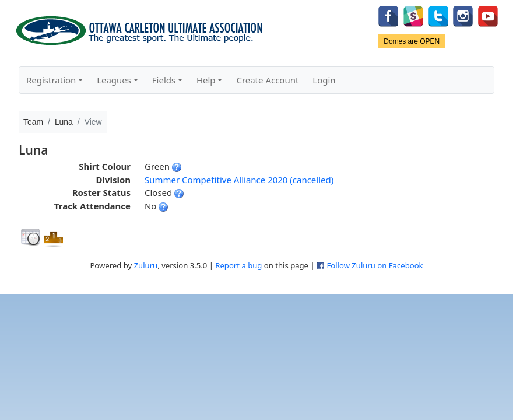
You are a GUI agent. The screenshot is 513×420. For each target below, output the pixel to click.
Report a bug (238, 265)
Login (324, 80)
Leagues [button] (114, 80)
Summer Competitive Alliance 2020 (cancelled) (239, 180)
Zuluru (146, 265)
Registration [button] (51, 80)
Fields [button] (164, 80)
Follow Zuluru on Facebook (375, 265)
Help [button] (206, 80)
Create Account (267, 80)
